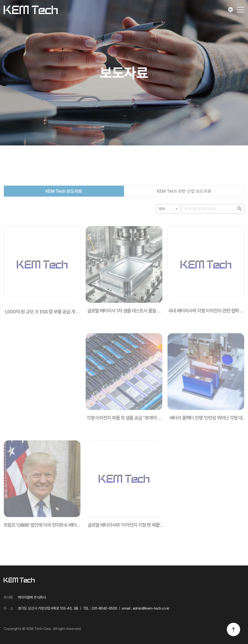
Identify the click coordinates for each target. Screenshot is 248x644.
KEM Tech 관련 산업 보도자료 (184, 197)
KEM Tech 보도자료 (64, 197)
